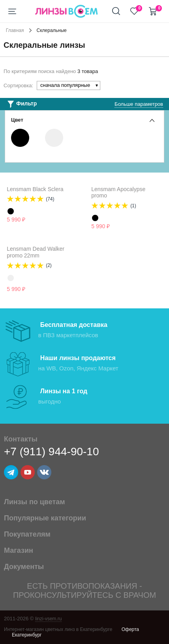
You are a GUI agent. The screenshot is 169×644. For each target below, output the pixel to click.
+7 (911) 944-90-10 (52, 452)
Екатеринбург (27, 635)
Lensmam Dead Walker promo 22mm (36, 252)
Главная (15, 30)
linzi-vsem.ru (48, 619)
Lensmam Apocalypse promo (118, 192)
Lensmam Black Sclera (35, 189)
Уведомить (53, 289)
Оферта (130, 629)
